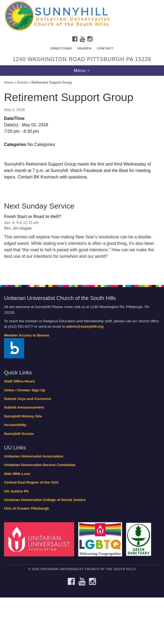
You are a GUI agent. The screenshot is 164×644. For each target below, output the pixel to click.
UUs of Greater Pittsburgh (27, 508)
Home (9, 82)
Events (22, 82)
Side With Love (17, 474)
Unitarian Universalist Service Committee (40, 465)
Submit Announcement (24, 407)
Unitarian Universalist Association (34, 456)
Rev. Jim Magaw (18, 228)
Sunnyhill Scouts (19, 434)
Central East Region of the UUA (31, 482)
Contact (105, 48)
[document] (82, 177)
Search (84, 48)
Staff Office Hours (20, 381)
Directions (61, 48)
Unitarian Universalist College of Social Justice (45, 500)
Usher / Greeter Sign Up (25, 390)
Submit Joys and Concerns (28, 399)
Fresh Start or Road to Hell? (33, 217)
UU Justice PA (16, 491)
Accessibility (15, 425)
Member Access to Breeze (27, 335)
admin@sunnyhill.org (85, 326)
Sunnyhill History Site (23, 416)
